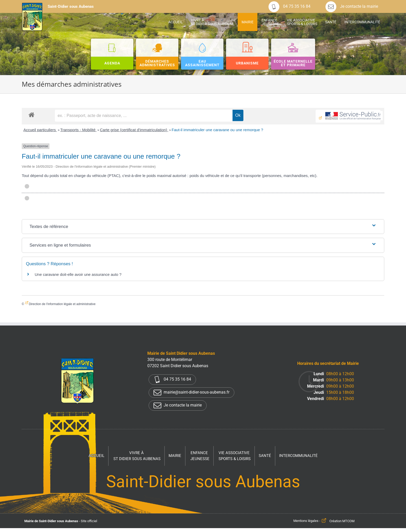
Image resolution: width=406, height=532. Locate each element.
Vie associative (235, 456)
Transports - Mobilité (78, 130)
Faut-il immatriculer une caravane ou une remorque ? (218, 130)
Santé (265, 456)
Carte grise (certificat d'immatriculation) (134, 130)
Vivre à (137, 456)
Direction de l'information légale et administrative (62, 304)
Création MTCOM (342, 521)
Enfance (200, 456)
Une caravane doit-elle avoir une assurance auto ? (78, 274)
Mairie (175, 456)
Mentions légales (306, 521)
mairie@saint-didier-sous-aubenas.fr (191, 393)
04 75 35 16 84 (289, 6)
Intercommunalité (298, 456)
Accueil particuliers (40, 130)
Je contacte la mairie (352, 6)
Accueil (96, 456)
